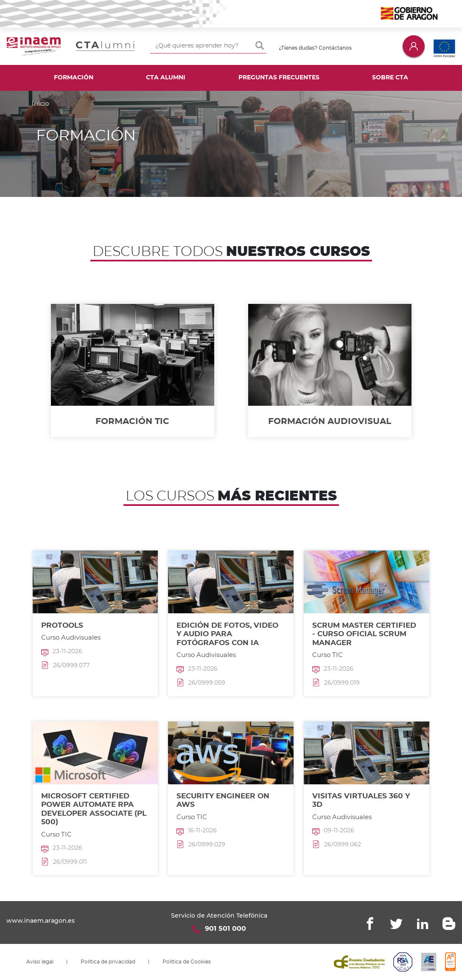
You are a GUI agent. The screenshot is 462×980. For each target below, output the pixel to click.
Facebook (370, 924)
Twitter (396, 924)
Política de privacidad (108, 962)
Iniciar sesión (414, 46)
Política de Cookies (187, 962)
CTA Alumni (166, 78)
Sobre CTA (390, 78)
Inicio (40, 104)
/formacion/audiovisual (330, 371)
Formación (74, 78)
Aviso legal (40, 962)
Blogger (449, 924)
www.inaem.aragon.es (41, 921)
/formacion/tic (133, 371)
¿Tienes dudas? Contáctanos (315, 48)
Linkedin (423, 924)
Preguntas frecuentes (279, 78)
